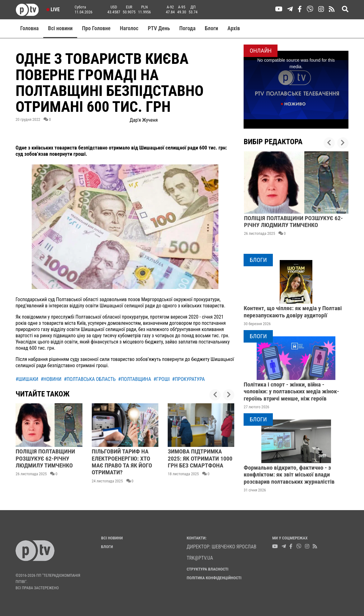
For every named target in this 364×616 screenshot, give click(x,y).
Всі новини (60, 28)
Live (53, 9)
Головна (29, 28)
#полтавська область (90, 379)
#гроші (161, 379)
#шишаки (27, 379)
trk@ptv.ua (200, 558)
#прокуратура (188, 379)
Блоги (212, 28)
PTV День (159, 28)
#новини (51, 379)
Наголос (129, 28)
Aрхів (234, 28)
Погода (187, 28)
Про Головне (96, 28)
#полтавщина (135, 379)
